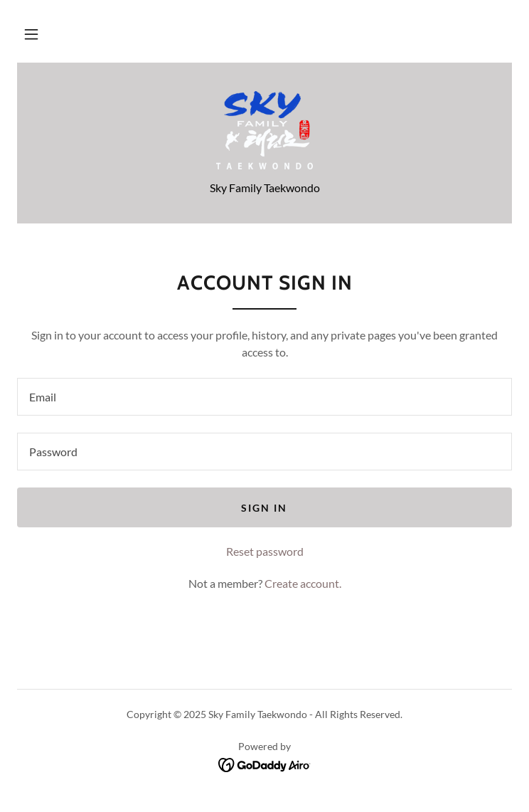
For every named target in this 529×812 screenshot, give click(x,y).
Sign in (264, 508)
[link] (264, 130)
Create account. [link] (303, 583)
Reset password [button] (265, 551)
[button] (31, 34)
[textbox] (264, 397)
